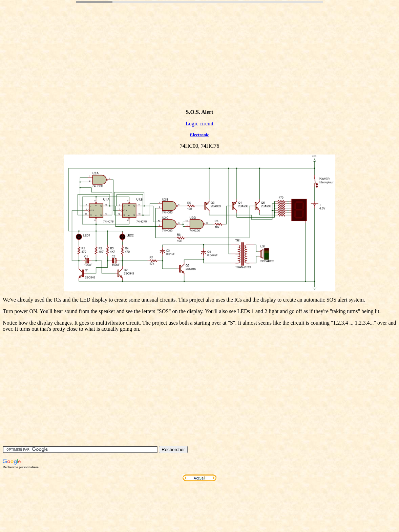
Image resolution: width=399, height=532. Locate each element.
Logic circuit (199, 124)
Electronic (200, 135)
